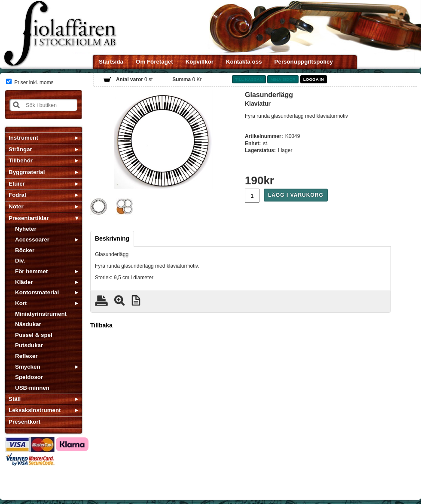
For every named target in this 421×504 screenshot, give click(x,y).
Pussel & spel (34, 335)
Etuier (17, 184)
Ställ (15, 399)
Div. (20, 261)
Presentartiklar (29, 218)
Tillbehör (21, 160)
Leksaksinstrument (35, 410)
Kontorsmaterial (37, 292)
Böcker (25, 250)
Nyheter (26, 229)
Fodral (17, 195)
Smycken (28, 367)
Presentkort (24, 422)
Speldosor (29, 377)
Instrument (23, 138)
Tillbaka (101, 325)
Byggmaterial (27, 172)
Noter (16, 206)
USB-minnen (32, 388)
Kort (21, 303)
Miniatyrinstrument (41, 314)
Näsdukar (28, 324)
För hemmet (31, 271)
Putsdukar (29, 345)
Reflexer (26, 356)
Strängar (20, 149)
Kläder (24, 282)
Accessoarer (32, 240)
